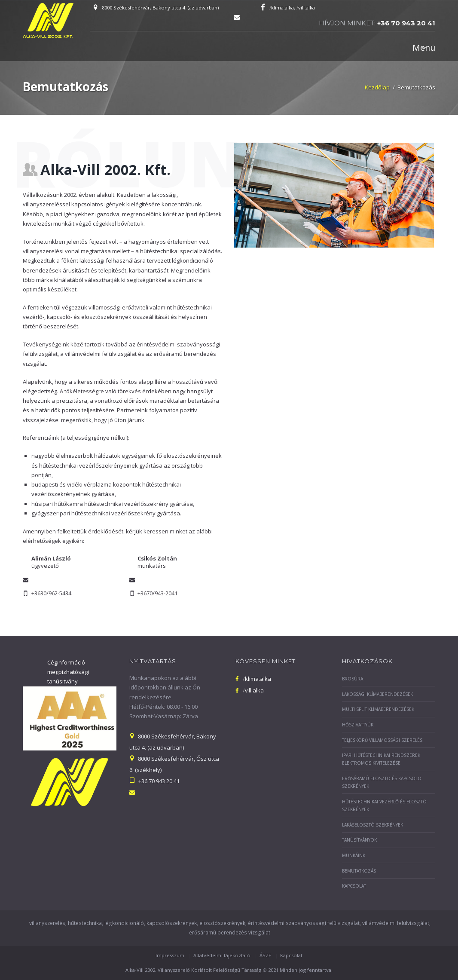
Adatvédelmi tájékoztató (222, 955)
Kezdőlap (377, 87)
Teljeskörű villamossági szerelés (382, 740)
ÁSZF (265, 955)
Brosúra (353, 679)
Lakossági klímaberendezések (377, 694)
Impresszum (170, 955)
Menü (424, 47)
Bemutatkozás (359, 871)
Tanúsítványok (359, 840)
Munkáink (354, 855)
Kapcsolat (354, 886)
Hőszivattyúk (358, 725)
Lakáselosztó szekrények (373, 825)
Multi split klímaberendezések (378, 709)
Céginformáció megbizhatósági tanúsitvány (68, 672)
